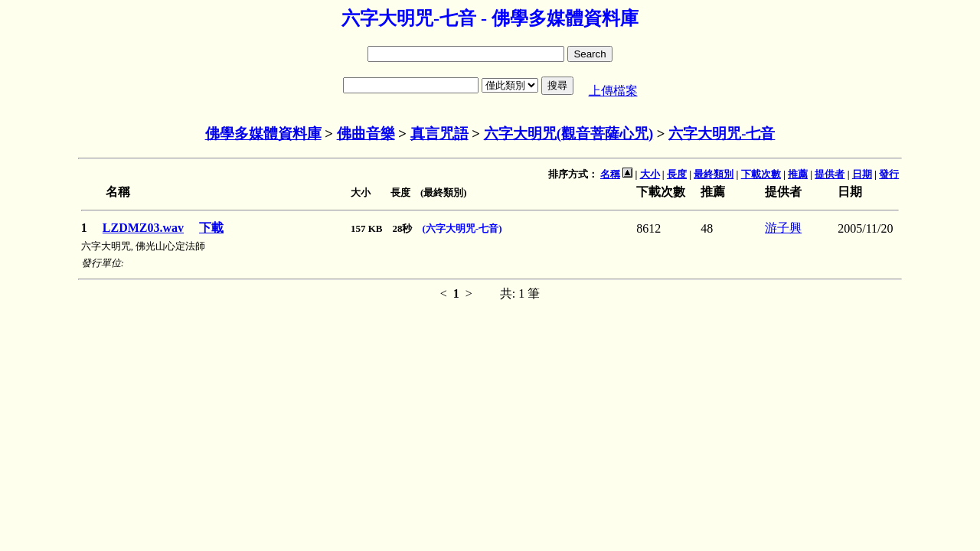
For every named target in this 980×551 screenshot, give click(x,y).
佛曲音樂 (366, 134)
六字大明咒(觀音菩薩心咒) (568, 134)
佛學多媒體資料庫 (263, 134)
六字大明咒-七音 (722, 134)
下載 (211, 228)
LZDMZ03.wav (143, 228)
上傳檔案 (613, 91)
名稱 (610, 174)
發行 (889, 174)
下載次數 (761, 174)
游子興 (783, 228)
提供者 (830, 174)
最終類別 (714, 174)
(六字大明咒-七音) (462, 228)
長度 (677, 174)
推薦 (798, 174)
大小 (650, 174)
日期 (862, 174)
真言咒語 (439, 134)
